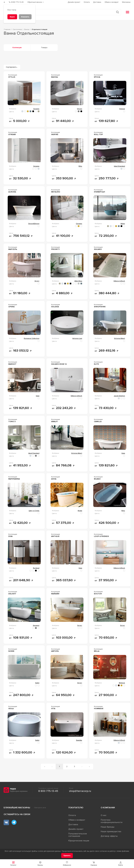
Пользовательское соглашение (78, 835)
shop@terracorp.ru (80, 791)
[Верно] (12, 17)
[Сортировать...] (12, 67)
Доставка (73, 824)
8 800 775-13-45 (48, 791)
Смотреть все (40, 807)
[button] (121, 864)
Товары (44, 47)
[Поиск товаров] (66, 12)
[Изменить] (25, 17)
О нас (104, 815)
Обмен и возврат (77, 820)
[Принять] (67, 856)
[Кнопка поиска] (117, 12)
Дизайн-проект (76, 829)
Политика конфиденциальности (112, 821)
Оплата (72, 815)
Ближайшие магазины (17, 807)
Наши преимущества (111, 831)
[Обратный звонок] (36, 2)
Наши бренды (108, 827)
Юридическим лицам (79, 841)
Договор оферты (109, 836)
